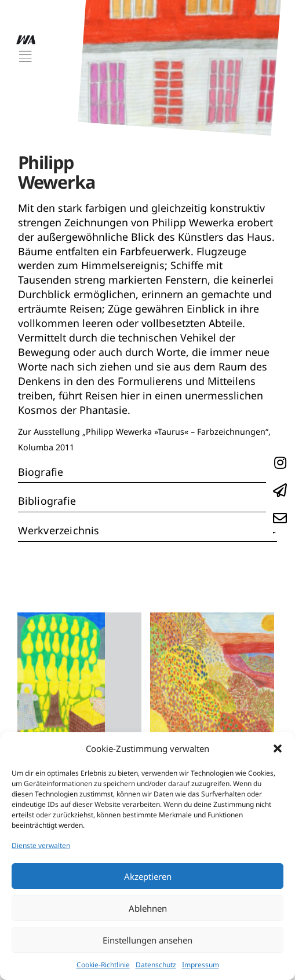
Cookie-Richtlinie (103, 965)
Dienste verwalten (41, 845)
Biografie (41, 472)
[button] (278, 748)
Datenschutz (156, 965)
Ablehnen (148, 908)
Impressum (201, 965)
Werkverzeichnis (59, 530)
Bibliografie (47, 501)
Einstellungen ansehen (147, 940)
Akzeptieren (148, 876)
